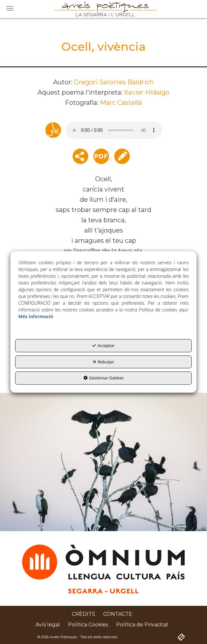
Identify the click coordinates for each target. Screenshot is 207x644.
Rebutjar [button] (104, 362)
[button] (83, 614)
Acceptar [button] (103, 346)
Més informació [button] (36, 317)
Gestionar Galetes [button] (103, 378)
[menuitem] (83, 614)
